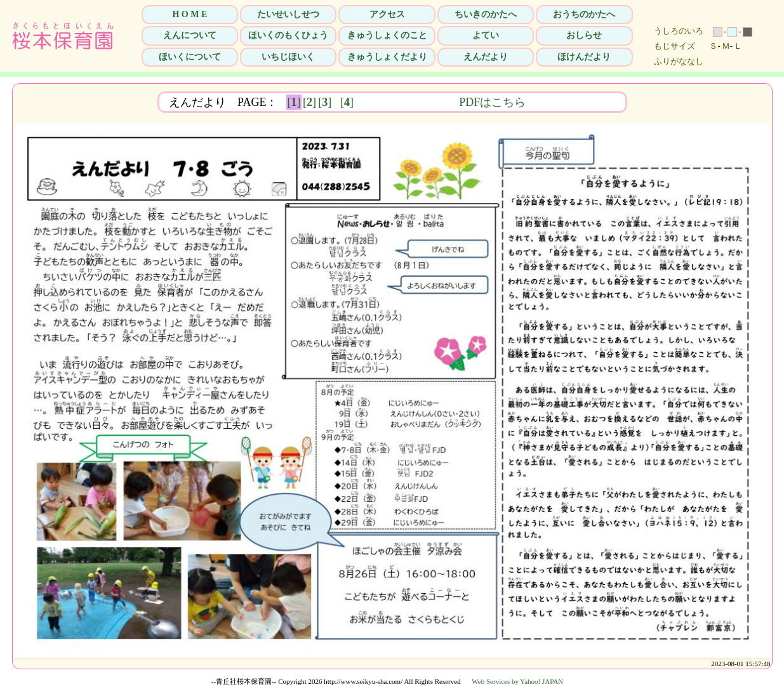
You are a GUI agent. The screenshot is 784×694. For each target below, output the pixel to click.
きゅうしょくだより (387, 57)
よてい (486, 35)
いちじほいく (288, 57)
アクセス (387, 14)
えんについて (190, 35)
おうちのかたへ (584, 14)
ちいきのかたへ (486, 14)
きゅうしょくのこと (387, 35)
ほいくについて (190, 57)
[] (294, 102)
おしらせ (584, 35)
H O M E (189, 14)
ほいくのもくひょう (288, 35)
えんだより (486, 57)
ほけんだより (584, 57)
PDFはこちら (572, 102)
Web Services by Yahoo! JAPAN (517, 681)
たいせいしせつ (288, 14)
